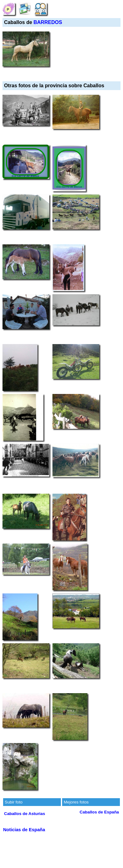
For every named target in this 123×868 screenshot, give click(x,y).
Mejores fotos (76, 802)
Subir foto (14, 802)
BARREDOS (48, 22)
